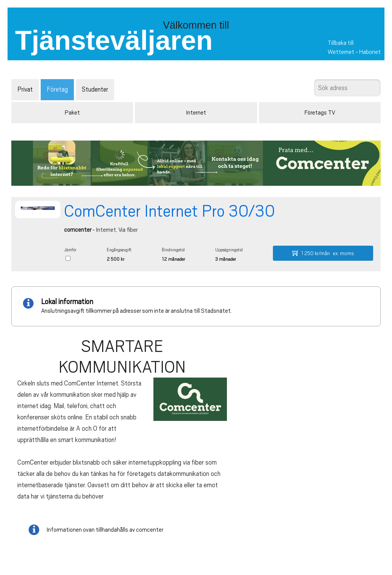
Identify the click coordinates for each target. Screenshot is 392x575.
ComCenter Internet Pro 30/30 (170, 211)
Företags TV (320, 113)
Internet (196, 113)
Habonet (370, 52)
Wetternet (341, 52)
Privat (25, 89)
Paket (72, 113)
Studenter (95, 89)
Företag (57, 89)
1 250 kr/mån (323, 253)
